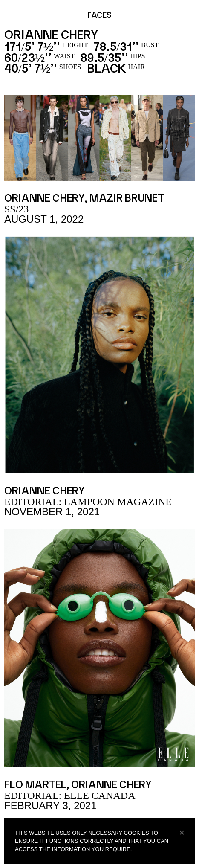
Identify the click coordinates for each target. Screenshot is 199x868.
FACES (99, 16)
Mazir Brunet (127, 199)
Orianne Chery (45, 199)
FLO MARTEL (35, 785)
